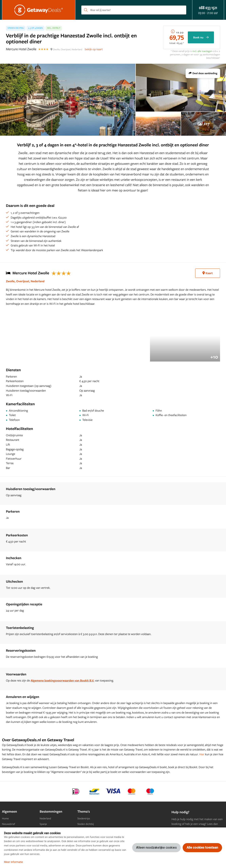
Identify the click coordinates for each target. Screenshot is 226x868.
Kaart (208, 273)
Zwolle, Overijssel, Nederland (25, 281)
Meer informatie (13, 862)
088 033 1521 (208, 8)
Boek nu (201, 37)
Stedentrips (84, 819)
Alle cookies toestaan (202, 848)
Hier (202, 754)
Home (5, 819)
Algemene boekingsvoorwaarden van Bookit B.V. (63, 680)
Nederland (45, 819)
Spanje (43, 824)
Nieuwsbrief (9, 824)
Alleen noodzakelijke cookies (156, 848)
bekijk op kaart (94, 49)
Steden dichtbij (86, 824)
